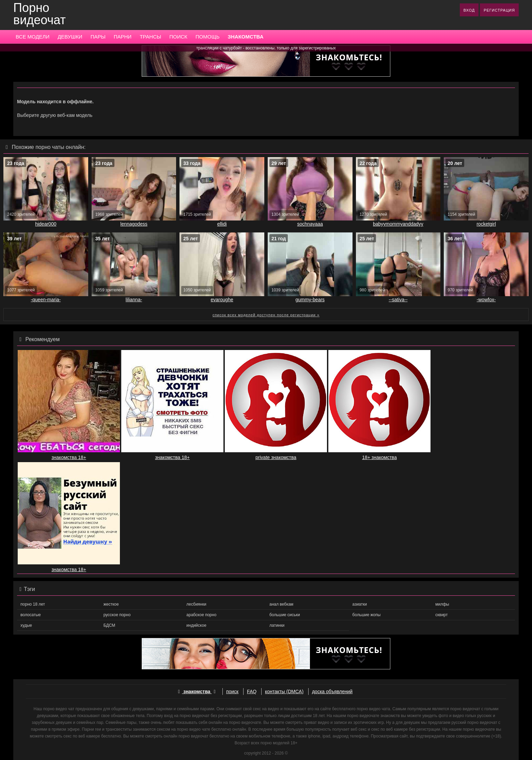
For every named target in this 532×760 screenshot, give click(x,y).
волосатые (31, 615)
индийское (196, 625)
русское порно (117, 615)
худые (26, 625)
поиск (232, 691)
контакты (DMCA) (284, 691)
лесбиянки (196, 604)
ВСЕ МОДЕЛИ (33, 37)
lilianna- (134, 300)
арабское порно (201, 615)
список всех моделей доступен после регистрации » (266, 315)
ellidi (222, 224)
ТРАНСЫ (150, 37)
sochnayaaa (310, 224)
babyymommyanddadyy (398, 224)
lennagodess (134, 224)
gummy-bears (310, 300)
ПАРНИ (123, 37)
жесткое (111, 604)
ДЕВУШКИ (70, 37)
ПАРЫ (98, 37)
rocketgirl (486, 224)
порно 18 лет (33, 604)
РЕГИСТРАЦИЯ (499, 10)
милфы (442, 604)
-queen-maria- (46, 300)
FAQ (252, 691)
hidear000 (46, 224)
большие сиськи (285, 615)
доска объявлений (332, 691)
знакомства (197, 691)
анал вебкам (281, 604)
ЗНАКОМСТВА (246, 37)
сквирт (441, 615)
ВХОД (469, 10)
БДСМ (109, 625)
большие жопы (367, 615)
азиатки (360, 604)
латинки (277, 625)
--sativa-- (398, 300)
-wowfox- (486, 300)
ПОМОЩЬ (208, 37)
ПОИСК (178, 37)
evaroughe (222, 300)
